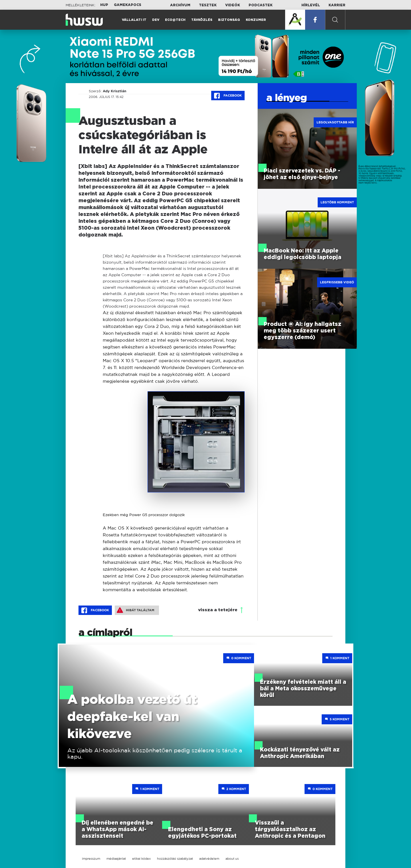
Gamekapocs (128, 5)
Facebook (228, 96)
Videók (233, 5)
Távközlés (202, 20)
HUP (104, 5)
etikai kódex (141, 859)
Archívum (180, 5)
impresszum (91, 859)
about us (232, 859)
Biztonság (229, 20)
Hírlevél (311, 5)
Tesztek (208, 5)
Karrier (337, 5)
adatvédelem (209, 859)
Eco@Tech (175, 20)
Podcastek (261, 5)
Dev (156, 20)
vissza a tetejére (218, 610)
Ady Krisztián (114, 91)
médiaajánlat (116, 859)
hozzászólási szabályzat (175, 859)
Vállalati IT (134, 20)
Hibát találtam (136, 610)
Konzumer (256, 20)
